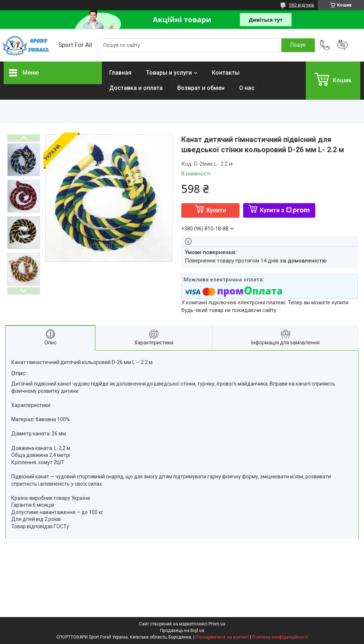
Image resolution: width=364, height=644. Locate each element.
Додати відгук (343, 45)
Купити (216, 210)
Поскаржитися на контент (222, 637)
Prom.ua (217, 624)
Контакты (226, 73)
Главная (120, 73)
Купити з (285, 210)
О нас (247, 88)
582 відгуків (302, 5)
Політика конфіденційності (280, 637)
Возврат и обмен (201, 88)
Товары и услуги (169, 73)
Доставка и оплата (136, 88)
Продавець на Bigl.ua (182, 631)
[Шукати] (298, 45)
